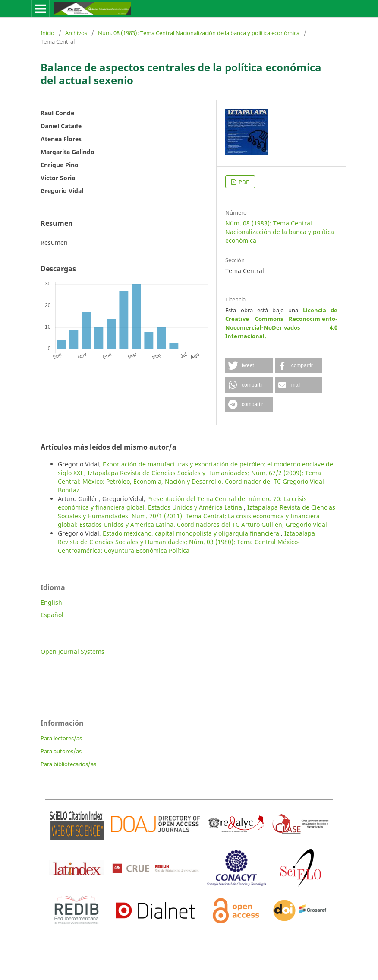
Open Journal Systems (72, 652)
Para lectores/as (61, 738)
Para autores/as (61, 751)
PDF (243, 182)
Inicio (47, 33)
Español (52, 615)
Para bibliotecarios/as (68, 764)
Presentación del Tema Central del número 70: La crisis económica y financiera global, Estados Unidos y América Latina (182, 503)
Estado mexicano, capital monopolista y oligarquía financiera (192, 533)
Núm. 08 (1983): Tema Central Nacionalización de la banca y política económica (199, 33)
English (51, 602)
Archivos (76, 33)
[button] (249, 366)
